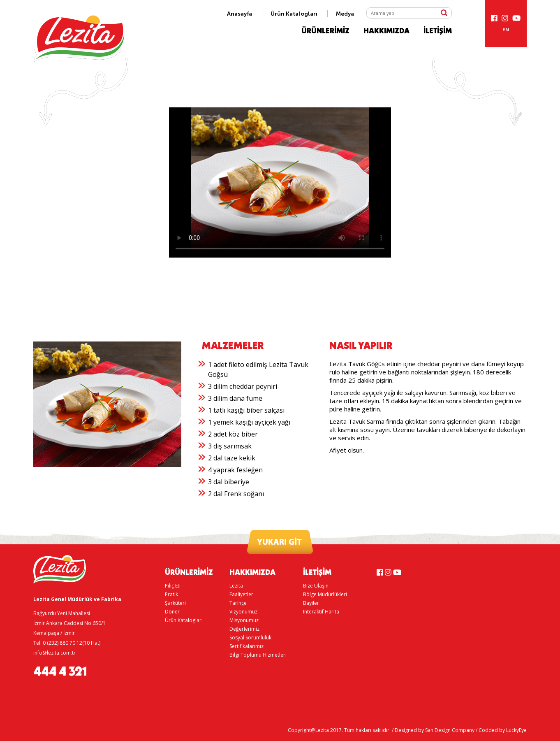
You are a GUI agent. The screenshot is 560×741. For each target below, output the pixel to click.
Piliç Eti (173, 586)
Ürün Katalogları (294, 14)
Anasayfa (240, 14)
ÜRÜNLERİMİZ (325, 31)
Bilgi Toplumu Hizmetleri (258, 655)
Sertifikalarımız (246, 646)
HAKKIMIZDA (386, 31)
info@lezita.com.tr (54, 653)
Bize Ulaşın (316, 586)
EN (506, 30)
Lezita (236, 586)
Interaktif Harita (321, 612)
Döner (172, 612)
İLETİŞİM (438, 31)
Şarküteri (175, 603)
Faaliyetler (241, 594)
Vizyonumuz (243, 612)
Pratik (171, 594)
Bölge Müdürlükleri (325, 594)
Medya (345, 14)
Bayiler (311, 603)
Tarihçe (238, 603)
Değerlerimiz (244, 629)
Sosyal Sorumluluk (250, 638)
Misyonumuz (244, 620)
